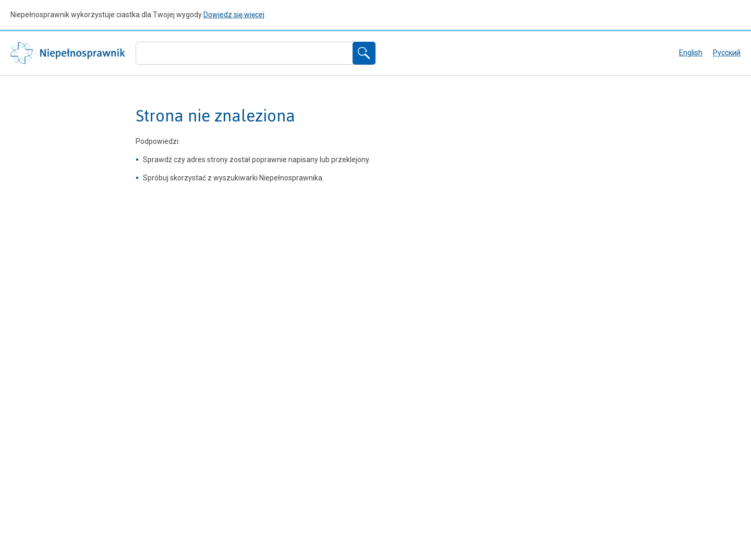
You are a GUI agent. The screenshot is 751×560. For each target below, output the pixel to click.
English (691, 53)
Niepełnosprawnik (68, 53)
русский (727, 53)
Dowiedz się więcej (234, 15)
